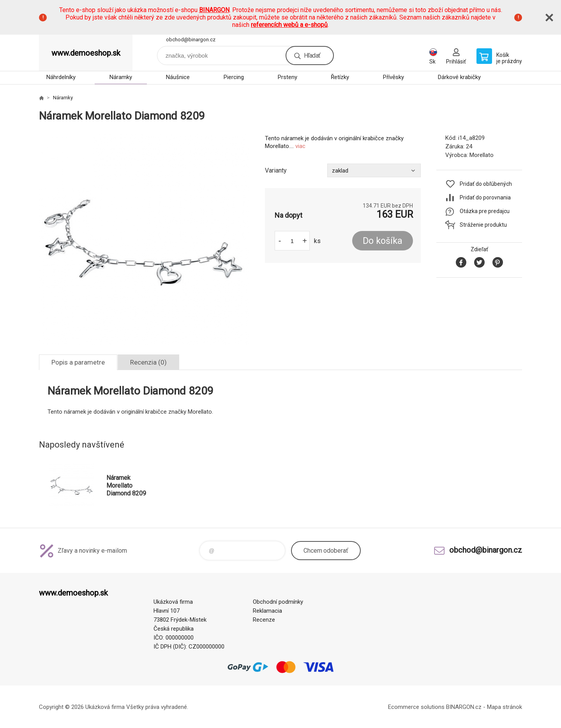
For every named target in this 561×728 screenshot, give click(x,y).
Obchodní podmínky (278, 602)
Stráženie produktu (483, 225)
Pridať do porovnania (485, 197)
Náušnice (178, 77)
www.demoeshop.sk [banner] (86, 53)
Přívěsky (393, 77)
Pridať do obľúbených (486, 184)
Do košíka (383, 241)
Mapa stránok (505, 707)
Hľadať (312, 56)
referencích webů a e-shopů (289, 25)
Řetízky (340, 77)
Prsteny (288, 77)
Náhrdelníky (61, 77)
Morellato (482, 155)
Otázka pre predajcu (485, 211)
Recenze (264, 620)
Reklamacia (267, 611)
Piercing (234, 77)
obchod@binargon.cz (191, 40)
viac (300, 146)
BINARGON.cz (464, 707)
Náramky (121, 77)
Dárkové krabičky (459, 77)
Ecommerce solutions (416, 707)
